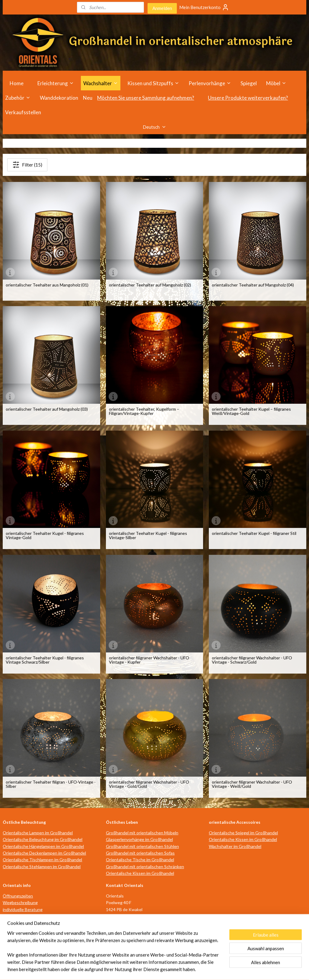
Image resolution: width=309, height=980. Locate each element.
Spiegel (249, 83)
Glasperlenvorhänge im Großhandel (139, 839)
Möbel (276, 83)
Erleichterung (56, 83)
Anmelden (162, 8)
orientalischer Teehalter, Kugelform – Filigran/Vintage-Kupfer (144, 411)
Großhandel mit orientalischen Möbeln (142, 833)
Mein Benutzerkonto (204, 7)
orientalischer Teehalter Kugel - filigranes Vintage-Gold (45, 535)
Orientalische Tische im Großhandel (140, 860)
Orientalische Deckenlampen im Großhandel (44, 853)
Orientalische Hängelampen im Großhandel (43, 846)
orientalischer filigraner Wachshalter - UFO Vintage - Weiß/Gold (252, 784)
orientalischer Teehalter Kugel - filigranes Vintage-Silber (148, 535)
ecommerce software (161, 969)
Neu (88, 98)
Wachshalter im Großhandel (235, 846)
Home (17, 83)
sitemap (129, 969)
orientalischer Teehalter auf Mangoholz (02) (150, 285)
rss (140, 969)
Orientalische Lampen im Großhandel (38, 833)
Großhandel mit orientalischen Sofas (140, 853)
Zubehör (18, 98)
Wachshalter (101, 83)
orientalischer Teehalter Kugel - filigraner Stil (254, 533)
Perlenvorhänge (210, 83)
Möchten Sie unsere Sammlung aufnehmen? (146, 98)
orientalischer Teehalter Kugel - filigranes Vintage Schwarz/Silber (45, 660)
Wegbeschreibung (20, 902)
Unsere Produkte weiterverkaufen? (248, 98)
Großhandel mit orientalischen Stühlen (142, 846)
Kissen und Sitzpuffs (153, 83)
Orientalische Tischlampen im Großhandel (42, 860)
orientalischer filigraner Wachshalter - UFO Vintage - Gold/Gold (149, 784)
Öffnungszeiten (18, 896)
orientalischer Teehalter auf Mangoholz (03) (47, 409)
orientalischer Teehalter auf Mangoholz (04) (253, 285)
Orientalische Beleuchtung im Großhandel (43, 839)
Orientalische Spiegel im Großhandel (243, 833)
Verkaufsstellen (23, 112)
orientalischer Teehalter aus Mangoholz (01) (47, 285)
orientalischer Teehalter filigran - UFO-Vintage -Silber (51, 784)
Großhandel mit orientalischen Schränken (145, 867)
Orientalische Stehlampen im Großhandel (42, 867)
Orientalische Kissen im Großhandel (140, 873)
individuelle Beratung (23, 909)
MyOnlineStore (211, 969)
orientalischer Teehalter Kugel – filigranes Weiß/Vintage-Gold (251, 411)
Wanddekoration (59, 98)
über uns (11, 923)
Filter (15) (27, 165)
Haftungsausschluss (22, 936)
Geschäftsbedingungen (25, 930)
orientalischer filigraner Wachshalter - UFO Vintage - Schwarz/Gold (252, 660)
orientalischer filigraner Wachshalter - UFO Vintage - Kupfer (149, 660)
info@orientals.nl (125, 930)
